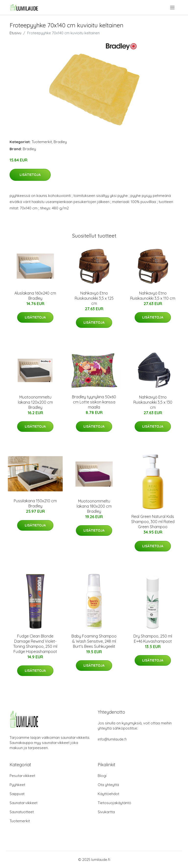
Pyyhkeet (17, 785)
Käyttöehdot (108, 794)
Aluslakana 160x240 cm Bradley (35, 296)
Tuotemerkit (42, 142)
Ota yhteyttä (108, 785)
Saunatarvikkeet (23, 803)
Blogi (102, 776)
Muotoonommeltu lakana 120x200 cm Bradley (35, 402)
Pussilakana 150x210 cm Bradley (35, 503)
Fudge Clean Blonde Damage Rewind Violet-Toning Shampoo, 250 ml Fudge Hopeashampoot (35, 644)
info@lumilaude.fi (112, 739)
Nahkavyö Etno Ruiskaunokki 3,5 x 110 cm (153, 296)
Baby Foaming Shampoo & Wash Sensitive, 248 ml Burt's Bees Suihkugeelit (94, 641)
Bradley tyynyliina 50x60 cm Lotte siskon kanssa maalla (94, 402)
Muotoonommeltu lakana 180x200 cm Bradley (94, 506)
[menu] (173, 8)
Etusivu (15, 33)
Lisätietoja (30, 175)
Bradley (60, 142)
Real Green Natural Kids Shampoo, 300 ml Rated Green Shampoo (153, 522)
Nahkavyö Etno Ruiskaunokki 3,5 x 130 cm (153, 402)
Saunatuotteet (22, 812)
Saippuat (17, 794)
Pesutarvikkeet (22, 776)
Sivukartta (106, 812)
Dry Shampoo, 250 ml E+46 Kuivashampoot (153, 639)
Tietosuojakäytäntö (114, 803)
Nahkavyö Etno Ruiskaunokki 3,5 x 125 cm (94, 298)
